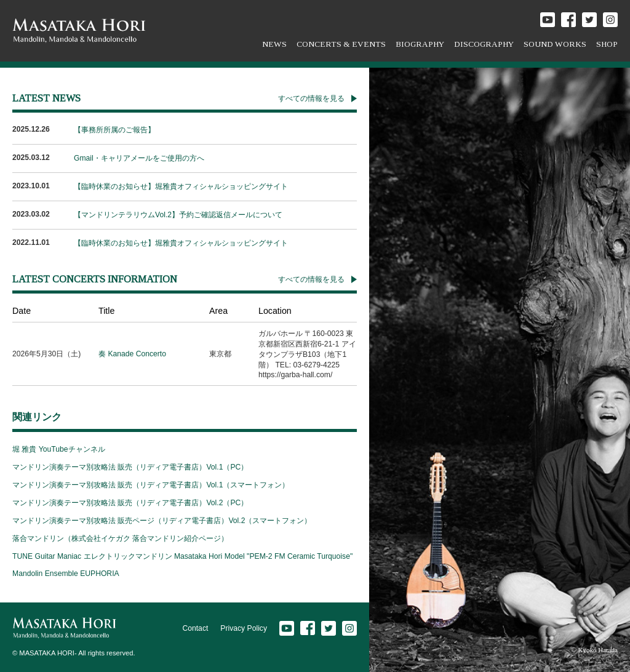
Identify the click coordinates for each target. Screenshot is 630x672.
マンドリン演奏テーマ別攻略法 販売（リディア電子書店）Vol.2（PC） (130, 503)
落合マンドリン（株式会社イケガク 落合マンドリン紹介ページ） (120, 538)
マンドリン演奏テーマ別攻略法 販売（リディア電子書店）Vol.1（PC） (130, 467)
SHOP (607, 44)
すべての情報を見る (311, 98)
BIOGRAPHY (420, 44)
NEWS (274, 44)
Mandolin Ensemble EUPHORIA (66, 574)
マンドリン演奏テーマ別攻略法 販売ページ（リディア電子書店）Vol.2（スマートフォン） (162, 521)
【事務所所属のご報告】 (114, 130)
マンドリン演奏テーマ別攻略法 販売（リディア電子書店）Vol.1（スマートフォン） (151, 485)
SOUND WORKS (555, 44)
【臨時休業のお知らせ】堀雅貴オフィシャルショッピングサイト (181, 186)
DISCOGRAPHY (484, 44)
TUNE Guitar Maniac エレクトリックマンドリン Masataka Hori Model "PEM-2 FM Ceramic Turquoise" (182, 556)
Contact (195, 628)
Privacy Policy (244, 628)
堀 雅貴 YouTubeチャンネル (59, 449)
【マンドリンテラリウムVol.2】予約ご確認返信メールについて (178, 215)
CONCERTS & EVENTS (341, 44)
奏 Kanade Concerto (132, 354)
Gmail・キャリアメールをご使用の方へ (139, 158)
